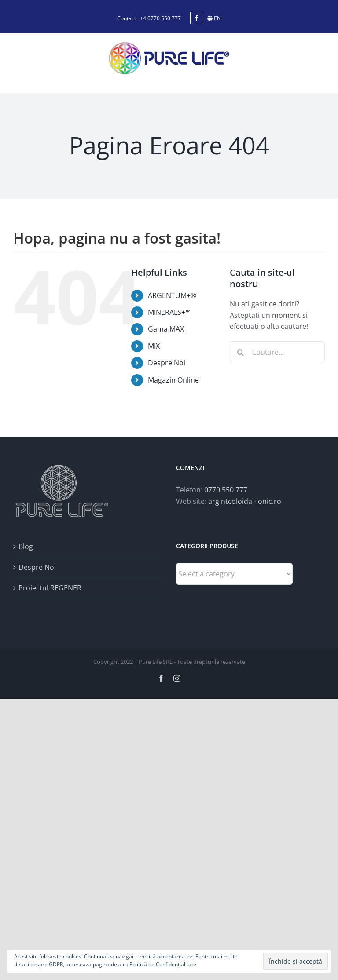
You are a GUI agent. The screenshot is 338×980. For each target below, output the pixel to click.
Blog (26, 546)
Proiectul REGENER (50, 588)
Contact (127, 18)
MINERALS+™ (169, 312)
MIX (154, 346)
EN (214, 18)
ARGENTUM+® (172, 295)
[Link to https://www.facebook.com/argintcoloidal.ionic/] (196, 18)
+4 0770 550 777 (160, 18)
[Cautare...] (277, 352)
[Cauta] (241, 352)
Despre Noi (167, 363)
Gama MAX (166, 329)
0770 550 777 (226, 490)
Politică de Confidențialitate (163, 964)
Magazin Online (173, 380)
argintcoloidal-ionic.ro (245, 501)
